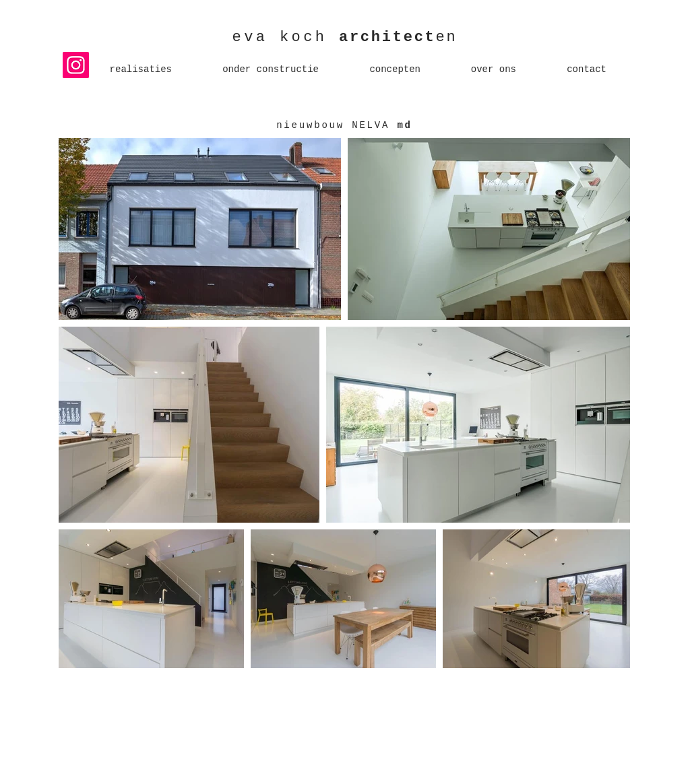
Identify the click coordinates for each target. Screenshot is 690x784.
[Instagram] (76, 65)
